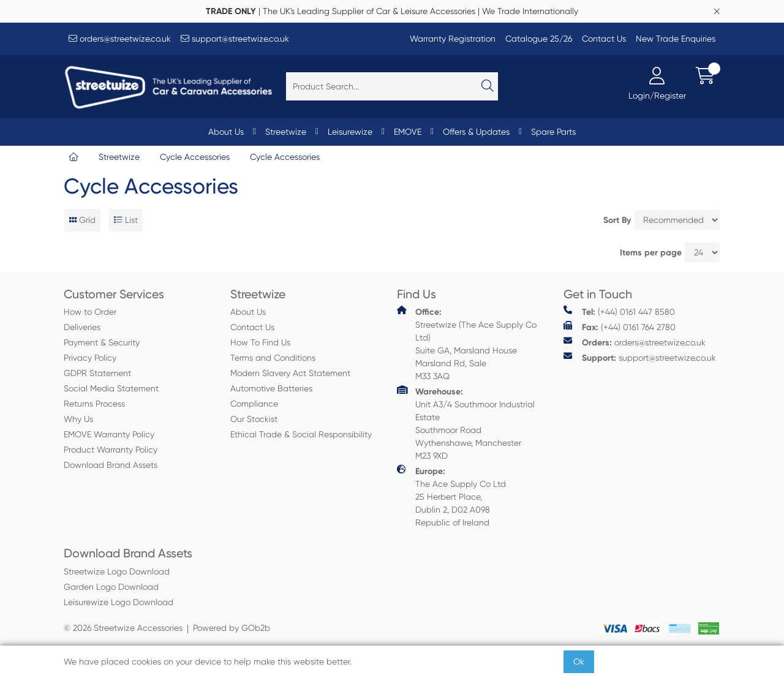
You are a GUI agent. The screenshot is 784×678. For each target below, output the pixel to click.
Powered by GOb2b (232, 628)
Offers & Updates (476, 132)
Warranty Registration (453, 39)
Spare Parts (553, 132)
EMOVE (408, 132)
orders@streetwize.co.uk (120, 39)
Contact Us (604, 39)
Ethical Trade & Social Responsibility (301, 434)
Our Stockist (254, 419)
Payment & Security (102, 342)
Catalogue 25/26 (539, 39)
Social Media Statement (111, 388)
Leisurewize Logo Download (119, 602)
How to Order (90, 312)
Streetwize (286, 132)
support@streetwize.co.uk (235, 39)
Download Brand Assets (111, 465)
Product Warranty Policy (111, 450)
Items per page (651, 253)
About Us (226, 132)
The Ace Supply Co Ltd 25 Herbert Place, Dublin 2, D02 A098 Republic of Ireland (451, 496)
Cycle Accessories (195, 157)
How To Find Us (260, 342)
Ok (579, 661)
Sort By (617, 220)
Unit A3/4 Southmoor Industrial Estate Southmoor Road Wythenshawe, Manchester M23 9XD (466, 423)
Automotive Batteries (271, 388)
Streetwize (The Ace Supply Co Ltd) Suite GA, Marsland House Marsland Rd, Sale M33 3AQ (467, 343)
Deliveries (82, 327)
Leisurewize (350, 132)
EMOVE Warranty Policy (109, 434)
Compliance (254, 404)
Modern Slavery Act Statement (290, 373)
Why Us (78, 419)
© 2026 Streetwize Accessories (123, 628)
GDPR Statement (97, 373)
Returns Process (94, 404)
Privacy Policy (90, 358)
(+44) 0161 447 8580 (619, 311)
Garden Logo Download (111, 587)
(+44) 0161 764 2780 (620, 327)
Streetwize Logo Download (117, 571)
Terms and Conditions (273, 358)
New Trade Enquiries (676, 39)
